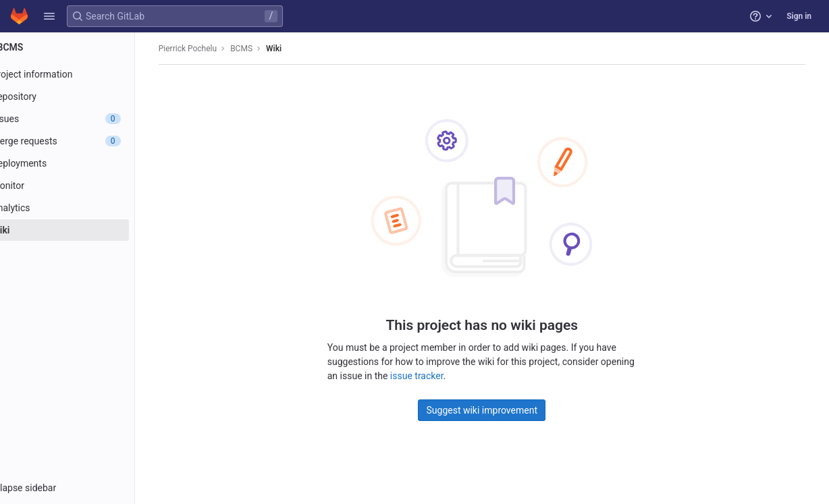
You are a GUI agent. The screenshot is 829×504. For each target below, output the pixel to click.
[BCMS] (86, 47)
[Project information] (86, 74)
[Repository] (86, 96)
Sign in (799, 16)
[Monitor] (86, 186)
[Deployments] (86, 163)
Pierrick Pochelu (213, 49)
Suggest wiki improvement (501, 410)
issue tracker (436, 375)
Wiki (299, 49)
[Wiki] (86, 230)
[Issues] (86, 119)
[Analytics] (86, 208)
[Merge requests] (86, 141)
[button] (49, 16)
